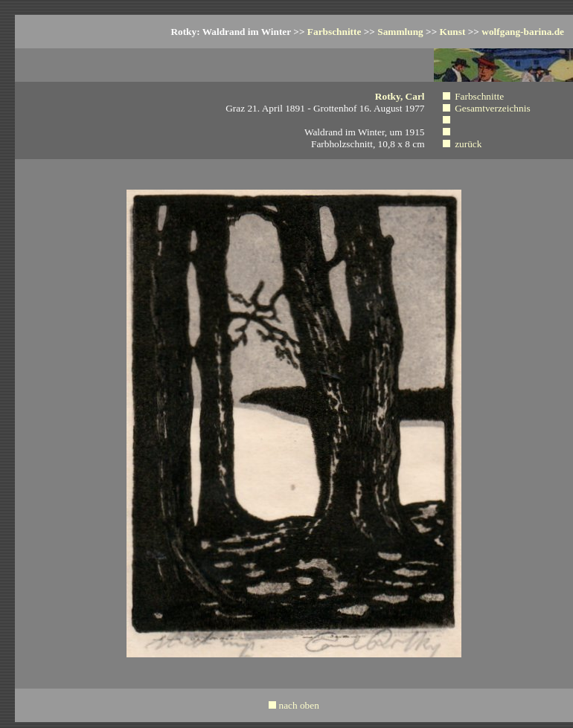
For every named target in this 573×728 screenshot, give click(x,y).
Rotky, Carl (400, 96)
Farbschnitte (334, 32)
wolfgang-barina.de (523, 32)
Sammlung (400, 32)
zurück (468, 144)
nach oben (298, 705)
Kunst (453, 32)
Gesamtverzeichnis (492, 108)
